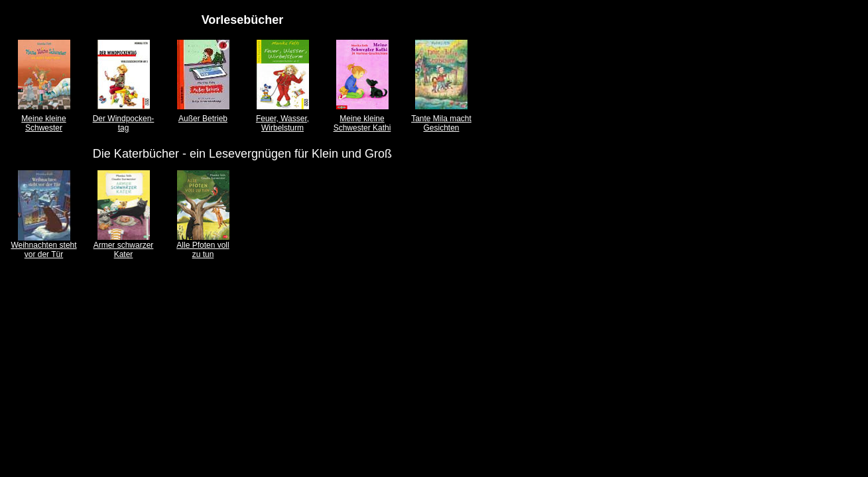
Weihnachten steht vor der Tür (43, 250)
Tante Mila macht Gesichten (441, 123)
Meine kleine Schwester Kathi (362, 123)
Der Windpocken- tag (124, 123)
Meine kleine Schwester (43, 123)
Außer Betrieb (203, 119)
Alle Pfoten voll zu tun (203, 250)
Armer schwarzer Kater (124, 250)
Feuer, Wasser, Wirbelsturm (282, 123)
